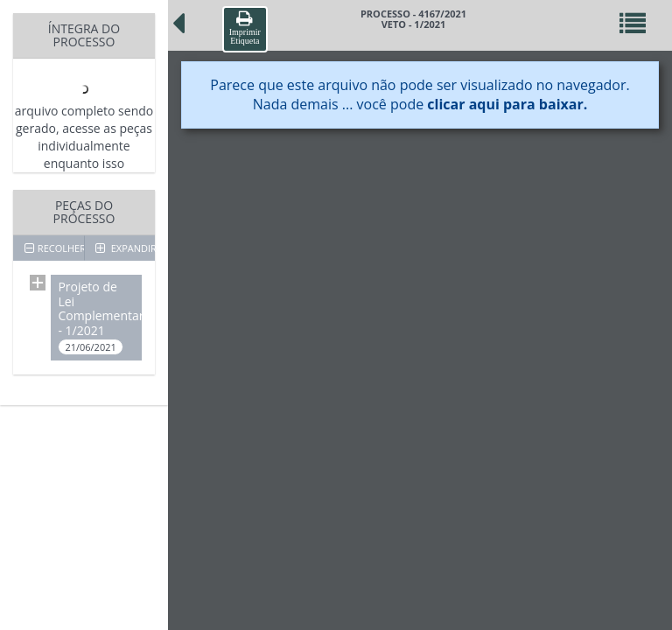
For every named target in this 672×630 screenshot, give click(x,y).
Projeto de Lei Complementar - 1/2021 (100, 317)
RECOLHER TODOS (54, 248)
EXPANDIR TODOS (125, 248)
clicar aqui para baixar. (507, 104)
